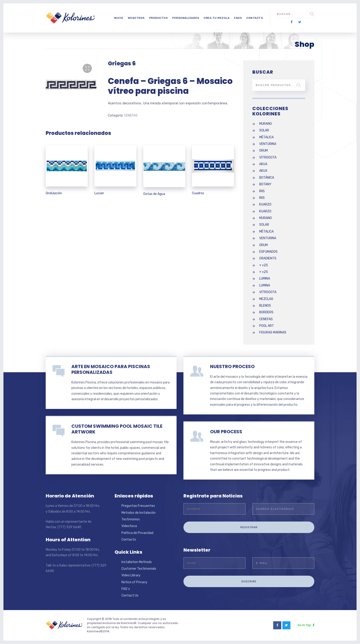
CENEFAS (131, 115)
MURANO (266, 124)
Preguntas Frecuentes (138, 506)
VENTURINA (268, 144)
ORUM (263, 151)
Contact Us (130, 595)
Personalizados (186, 18)
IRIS (262, 191)
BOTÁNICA (267, 178)
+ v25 (264, 265)
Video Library (131, 575)
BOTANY (265, 184)
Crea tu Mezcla (217, 18)
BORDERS (266, 312)
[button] (87, 68)
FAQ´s (126, 589)
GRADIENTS (268, 258)
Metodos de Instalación (139, 513)
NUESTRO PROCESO (232, 366)
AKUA (263, 164)
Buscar (299, 85)
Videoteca (129, 526)
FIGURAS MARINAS (273, 332)
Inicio (119, 18)
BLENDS (265, 306)
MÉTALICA (266, 137)
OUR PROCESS (226, 432)
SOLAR (264, 130)
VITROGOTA (268, 157)
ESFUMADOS (268, 252)
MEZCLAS (266, 299)
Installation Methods (137, 562)
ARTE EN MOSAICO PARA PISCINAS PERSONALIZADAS (111, 369)
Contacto (255, 18)
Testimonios (131, 519)
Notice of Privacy (134, 582)
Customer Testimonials (139, 569)
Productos (159, 18)
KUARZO (265, 204)
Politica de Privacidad (137, 533)
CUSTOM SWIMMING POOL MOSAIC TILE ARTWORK (117, 429)
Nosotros (136, 18)
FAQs (238, 18)
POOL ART (267, 326)
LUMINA (265, 279)
